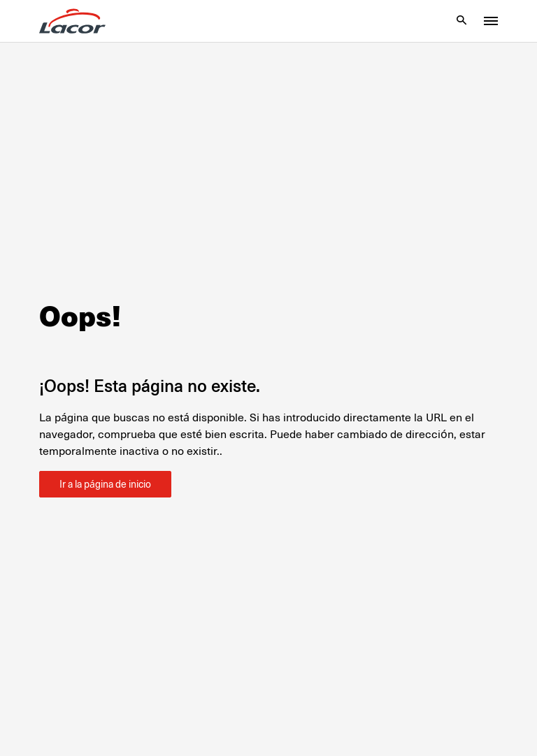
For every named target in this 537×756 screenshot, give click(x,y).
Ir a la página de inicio (105, 484)
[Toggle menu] (491, 21)
